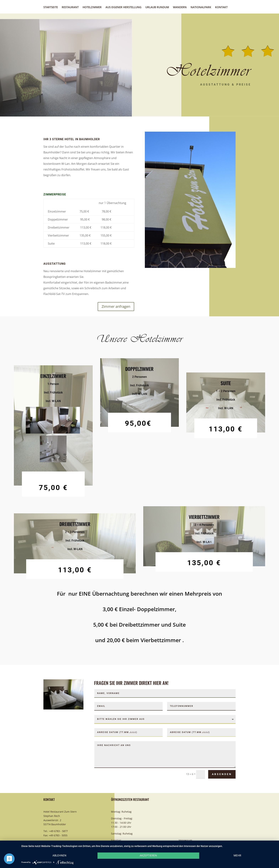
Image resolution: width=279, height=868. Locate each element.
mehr (237, 856)
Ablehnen (59, 856)
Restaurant (70, 7)
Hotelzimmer (92, 7)
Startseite (51, 7)
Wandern (180, 7)
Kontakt (221, 7)
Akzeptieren (148, 856)
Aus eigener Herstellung (123, 7)
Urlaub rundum (157, 7)
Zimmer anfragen (116, 306)
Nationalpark (201, 7)
